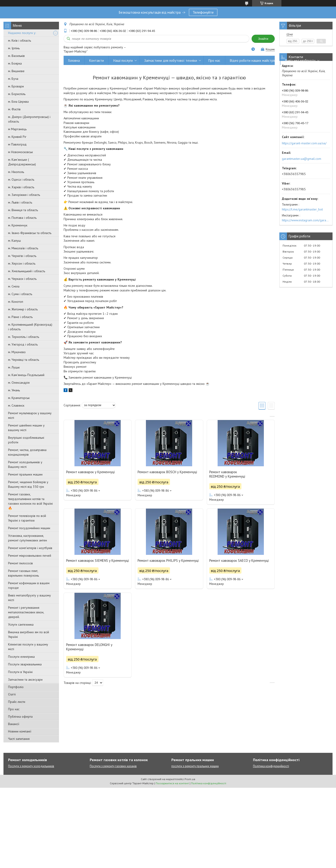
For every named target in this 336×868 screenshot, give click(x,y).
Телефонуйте (203, 12)
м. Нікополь (16, 172)
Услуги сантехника (21, 624)
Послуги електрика (21, 657)
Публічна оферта (20, 717)
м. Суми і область (20, 294)
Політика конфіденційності (271, 766)
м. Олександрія (19, 383)
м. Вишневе (16, 71)
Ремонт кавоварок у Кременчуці (90, 472)
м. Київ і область (20, 40)
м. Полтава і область (22, 218)
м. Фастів (14, 109)
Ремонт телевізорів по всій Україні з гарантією (27, 518)
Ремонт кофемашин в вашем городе (29, 585)
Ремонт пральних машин (25, 474)
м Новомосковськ (20, 152)
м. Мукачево (17, 352)
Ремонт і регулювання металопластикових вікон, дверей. (26, 612)
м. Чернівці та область (24, 360)
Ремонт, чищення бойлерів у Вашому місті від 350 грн (28, 484)
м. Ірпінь (14, 48)
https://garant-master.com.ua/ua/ (304, 143)
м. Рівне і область (20, 317)
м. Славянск (16, 405)
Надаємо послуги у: (22, 33)
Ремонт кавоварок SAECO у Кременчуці (239, 561)
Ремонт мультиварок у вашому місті (30, 415)
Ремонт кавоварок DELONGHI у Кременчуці (89, 647)
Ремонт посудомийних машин (29, 528)
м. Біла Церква (18, 102)
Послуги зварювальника (25, 664)
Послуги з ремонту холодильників (31, 766)
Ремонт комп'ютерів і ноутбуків (30, 548)
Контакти (97, 60)
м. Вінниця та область (23, 210)
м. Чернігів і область (22, 256)
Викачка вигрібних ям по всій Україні (29, 634)
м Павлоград (17, 144)
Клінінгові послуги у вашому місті (28, 647)
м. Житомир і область (23, 309)
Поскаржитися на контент (172, 783)
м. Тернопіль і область (24, 337)
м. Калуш (14, 241)
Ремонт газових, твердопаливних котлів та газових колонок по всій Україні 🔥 (30, 501)
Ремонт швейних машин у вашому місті (26, 428)
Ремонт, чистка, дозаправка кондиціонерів (27, 452)
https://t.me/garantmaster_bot (302, 209)
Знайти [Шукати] (263, 39)
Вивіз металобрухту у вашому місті (29, 598)
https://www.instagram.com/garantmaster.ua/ (306, 220)
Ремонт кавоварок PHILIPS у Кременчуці (168, 561)
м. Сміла (14, 286)
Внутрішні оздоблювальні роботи (26, 440)
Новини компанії (20, 731)
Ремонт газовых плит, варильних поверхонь (23, 573)
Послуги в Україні (20, 672)
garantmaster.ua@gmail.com (302, 159)
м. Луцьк (14, 367)
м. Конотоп (16, 302)
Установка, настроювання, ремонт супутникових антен (28, 538)
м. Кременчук (18, 225)
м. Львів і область (20, 202)
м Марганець (17, 129)
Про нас (14, 709)
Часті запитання (19, 739)
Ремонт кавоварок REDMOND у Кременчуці (227, 474)
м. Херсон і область (22, 263)
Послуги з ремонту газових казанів (113, 766)
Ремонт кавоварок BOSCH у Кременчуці (167, 472)
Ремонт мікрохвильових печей (30, 556)
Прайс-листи (17, 702)
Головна (74, 60)
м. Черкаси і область (22, 279)
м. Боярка (15, 63)
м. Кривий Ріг (17, 137)
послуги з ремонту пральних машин (195, 766)
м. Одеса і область (21, 179)
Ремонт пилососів (20, 563)
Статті (12, 694)
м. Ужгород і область (23, 344)
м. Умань (14, 390)
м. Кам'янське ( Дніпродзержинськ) (22, 162)
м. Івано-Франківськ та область (30, 233)
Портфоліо (16, 687)
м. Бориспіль (17, 94)
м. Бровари (16, 86)
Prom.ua (190, 779)
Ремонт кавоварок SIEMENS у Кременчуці (97, 561)
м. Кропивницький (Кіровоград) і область (30, 327)
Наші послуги (123, 60)
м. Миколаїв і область (23, 248)
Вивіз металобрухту (300, 60)
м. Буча (13, 79)
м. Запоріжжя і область (24, 195)
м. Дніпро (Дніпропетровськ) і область (29, 119)
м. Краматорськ (19, 398)
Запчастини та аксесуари (25, 680)
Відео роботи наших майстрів (253, 60)
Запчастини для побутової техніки (171, 60)
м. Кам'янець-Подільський (26, 375)
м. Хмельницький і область (27, 271)
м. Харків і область (21, 187)
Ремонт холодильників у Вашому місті (25, 464)
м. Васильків (16, 56)
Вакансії (14, 724)
